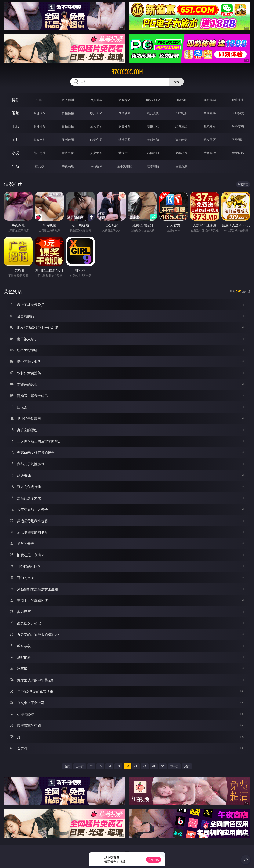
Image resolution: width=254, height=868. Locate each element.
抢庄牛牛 (238, 100)
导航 (16, 166)
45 (118, 766)
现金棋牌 (210, 100)
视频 (16, 113)
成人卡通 (96, 126)
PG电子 (40, 100)
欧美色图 (96, 140)
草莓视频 (96, 166)
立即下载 (154, 860)
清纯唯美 (181, 140)
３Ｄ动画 (125, 113)
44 (109, 766)
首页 (67, 766)
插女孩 (40, 166)
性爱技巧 (238, 153)
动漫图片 (125, 140)
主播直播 (210, 113)
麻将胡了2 (153, 100)
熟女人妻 (153, 113)
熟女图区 (210, 140)
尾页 (187, 766)
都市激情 (40, 153)
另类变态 (238, 126)
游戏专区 (125, 100)
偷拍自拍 (68, 126)
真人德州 (68, 100)
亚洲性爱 (40, 126)
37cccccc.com (127, 72)
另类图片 (238, 140)
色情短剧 (181, 166)
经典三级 (181, 126)
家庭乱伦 (68, 153)
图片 (16, 140)
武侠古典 (125, 153)
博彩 (16, 100)
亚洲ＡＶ (40, 113)
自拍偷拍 (68, 113)
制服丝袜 (153, 126)
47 (136, 766)
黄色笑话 (210, 153)
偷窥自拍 (40, 140)
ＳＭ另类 (238, 113)
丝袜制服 (181, 113)
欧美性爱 (125, 126)
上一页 (80, 766)
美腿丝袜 (153, 140)
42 (91, 766)
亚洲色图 (68, 140)
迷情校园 (153, 153)
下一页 (174, 766)
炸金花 (181, 100)
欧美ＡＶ (96, 113)
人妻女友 (96, 153)
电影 (16, 126)
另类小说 (181, 153)
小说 (16, 153)
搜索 (176, 82)
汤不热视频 (125, 166)
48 (145, 766)
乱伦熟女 (210, 126)
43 (100, 766)
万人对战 (96, 100)
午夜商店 (68, 166)
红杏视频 (153, 166)
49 (154, 766)
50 (163, 766)
